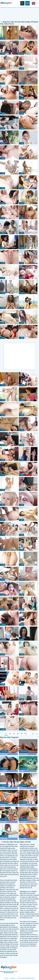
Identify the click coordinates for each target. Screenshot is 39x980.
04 (18, 734)
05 (22, 734)
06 (26, 734)
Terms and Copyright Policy (26, 978)
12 (33, 734)
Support (13, 978)
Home (6, 978)
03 (14, 734)
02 (10, 734)
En (35, 3)
